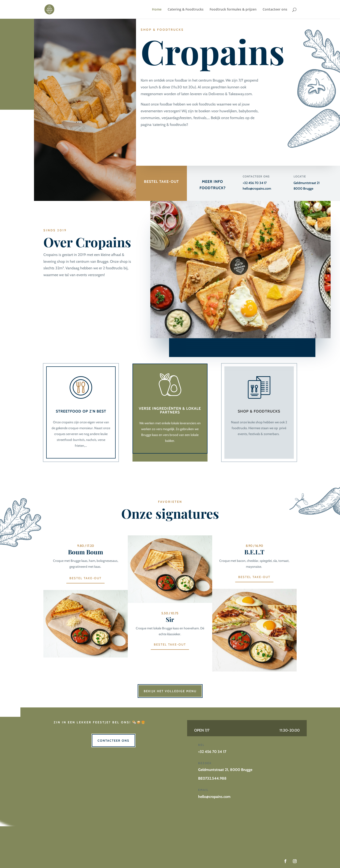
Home (157, 10)
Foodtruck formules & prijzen (233, 10)
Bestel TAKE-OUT (170, 644)
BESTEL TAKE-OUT (161, 182)
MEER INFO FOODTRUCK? (213, 185)
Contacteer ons (275, 10)
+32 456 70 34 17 (255, 183)
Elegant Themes (82, 862)
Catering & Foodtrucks (186, 10)
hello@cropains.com (257, 188)
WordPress (135, 862)
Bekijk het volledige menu (170, 691)
